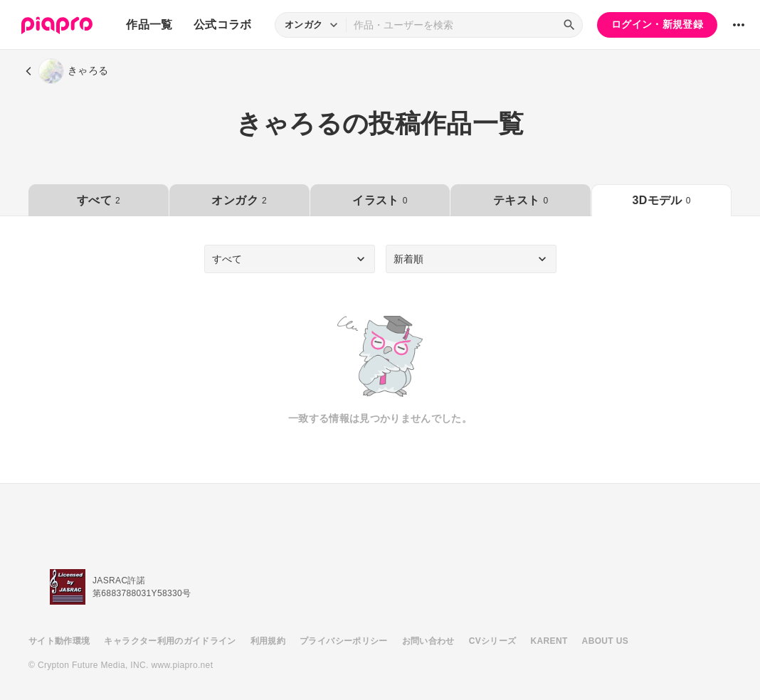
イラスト (380, 200)
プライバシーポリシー (344, 641)
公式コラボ (223, 25)
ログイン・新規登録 (657, 24)
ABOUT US (605, 641)
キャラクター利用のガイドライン (170, 641)
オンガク (239, 200)
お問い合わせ (428, 641)
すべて (99, 200)
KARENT (549, 641)
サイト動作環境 (59, 641)
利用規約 (268, 641)
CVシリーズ (493, 641)
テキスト (521, 200)
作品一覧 (149, 25)
